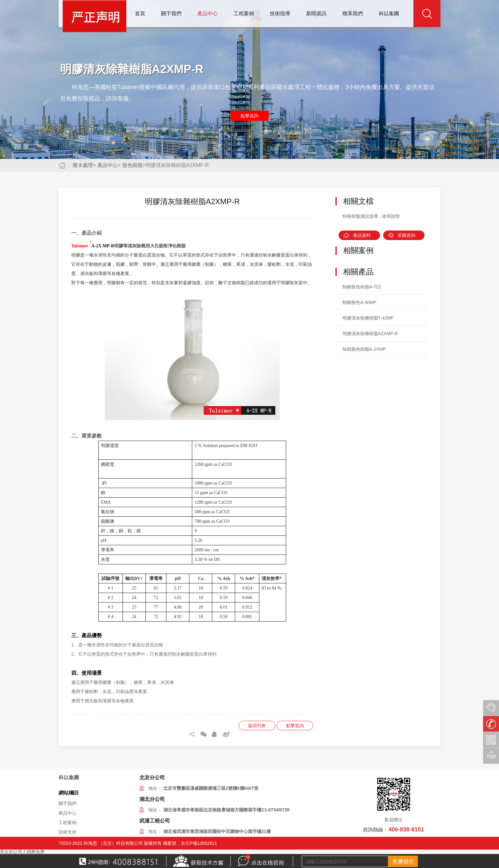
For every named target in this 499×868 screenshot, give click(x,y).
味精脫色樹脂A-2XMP (364, 349)
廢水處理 (83, 165)
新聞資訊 (316, 14)
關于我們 (171, 14)
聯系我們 (353, 14)
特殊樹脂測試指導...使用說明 (371, 216)
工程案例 (244, 14)
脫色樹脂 (132, 165)
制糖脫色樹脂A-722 (362, 287)
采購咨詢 (406, 235)
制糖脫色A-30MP (359, 302)
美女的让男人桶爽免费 (22, 852)
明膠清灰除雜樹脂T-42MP (368, 318)
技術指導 (280, 14)
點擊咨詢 (250, 116)
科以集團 (389, 14)
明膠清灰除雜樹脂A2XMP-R (370, 334)
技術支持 (67, 832)
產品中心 (207, 14)
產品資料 (362, 235)
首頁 (140, 14)
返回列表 (257, 726)
